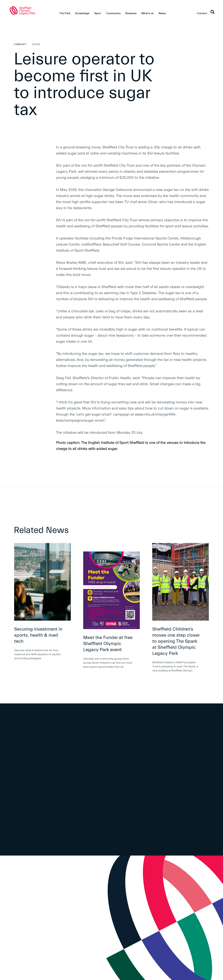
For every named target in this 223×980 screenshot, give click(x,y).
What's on (148, 13)
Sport (98, 13)
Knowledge (82, 13)
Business (131, 13)
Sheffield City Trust (118, 147)
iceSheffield (91, 244)
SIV (59, 166)
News (162, 13)
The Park (65, 13)
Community (113, 13)
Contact (202, 13)
